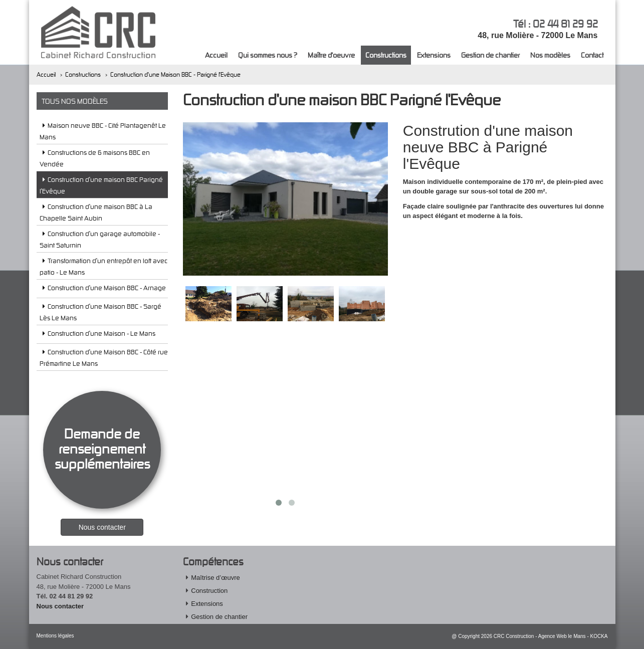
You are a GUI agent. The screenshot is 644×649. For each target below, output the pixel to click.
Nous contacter (60, 606)
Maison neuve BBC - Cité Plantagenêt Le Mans (103, 131)
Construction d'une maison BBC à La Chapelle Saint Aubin (96, 212)
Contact (592, 55)
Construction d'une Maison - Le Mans (97, 335)
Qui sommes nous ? (268, 55)
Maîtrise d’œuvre (216, 578)
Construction (209, 591)
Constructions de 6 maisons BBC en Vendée (95, 158)
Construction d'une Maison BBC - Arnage (103, 289)
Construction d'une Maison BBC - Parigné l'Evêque (175, 74)
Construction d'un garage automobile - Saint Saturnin (100, 239)
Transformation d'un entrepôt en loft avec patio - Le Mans (103, 266)
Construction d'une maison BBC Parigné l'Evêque (101, 185)
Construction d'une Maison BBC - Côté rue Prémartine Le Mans (104, 358)
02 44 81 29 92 (565, 24)
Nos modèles (550, 55)
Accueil (216, 55)
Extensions (434, 55)
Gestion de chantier (490, 55)
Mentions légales (55, 636)
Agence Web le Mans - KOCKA (573, 636)
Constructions (386, 55)
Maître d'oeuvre (331, 55)
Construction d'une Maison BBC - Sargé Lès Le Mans (100, 312)
